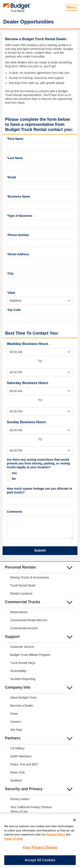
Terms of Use (13, 841)
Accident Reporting (23, 679)
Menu (71, 7)
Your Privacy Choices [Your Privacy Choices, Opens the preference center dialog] (40, 849)
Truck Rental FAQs (23, 663)
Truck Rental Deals (23, 585)
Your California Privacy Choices (31, 807)
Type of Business (20, 216)
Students (16, 780)
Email (11, 177)
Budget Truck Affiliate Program (30, 655)
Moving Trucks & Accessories (30, 577)
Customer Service (22, 647)
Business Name (19, 196)
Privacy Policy (56, 837)
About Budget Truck (23, 698)
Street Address (18, 254)
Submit (40, 550)
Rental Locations (21, 593)
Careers (16, 722)
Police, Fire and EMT (24, 764)
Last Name (15, 158)
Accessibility (18, 671)
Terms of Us (18, 812)
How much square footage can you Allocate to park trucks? (39, 490)
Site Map (16, 730)
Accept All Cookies (40, 862)
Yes (14, 473)
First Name (15, 139)
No (14, 479)
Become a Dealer (22, 706)
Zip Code (14, 310)
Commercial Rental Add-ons (29, 620)
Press (14, 714)
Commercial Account (24, 628)
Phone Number (18, 235)
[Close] (74, 822)
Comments (14, 512)
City (10, 273)
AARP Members (21, 756)
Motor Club (17, 772)
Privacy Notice (20, 799)
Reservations (19, 612)
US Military (17, 748)
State (11, 293)
